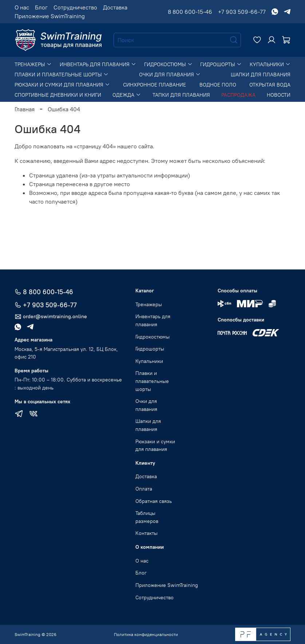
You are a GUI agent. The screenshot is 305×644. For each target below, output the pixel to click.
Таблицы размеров (147, 517)
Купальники (270, 64)
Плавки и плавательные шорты (62, 75)
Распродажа (238, 95)
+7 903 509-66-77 (242, 12)
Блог (41, 7)
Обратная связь (154, 501)
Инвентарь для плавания (98, 64)
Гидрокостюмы (168, 64)
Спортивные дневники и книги (58, 95)
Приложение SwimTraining (50, 16)
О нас (22, 7)
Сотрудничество (75, 7)
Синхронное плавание (155, 85)
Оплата (144, 489)
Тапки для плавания (181, 95)
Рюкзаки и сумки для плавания (62, 85)
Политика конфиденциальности (146, 634)
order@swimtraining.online (51, 317)
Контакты (146, 533)
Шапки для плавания (261, 75)
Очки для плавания (170, 75)
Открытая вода (270, 85)
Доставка (115, 7)
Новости (279, 95)
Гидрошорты (221, 64)
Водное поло (218, 85)
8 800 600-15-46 (190, 12)
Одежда (127, 95)
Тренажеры (33, 64)
